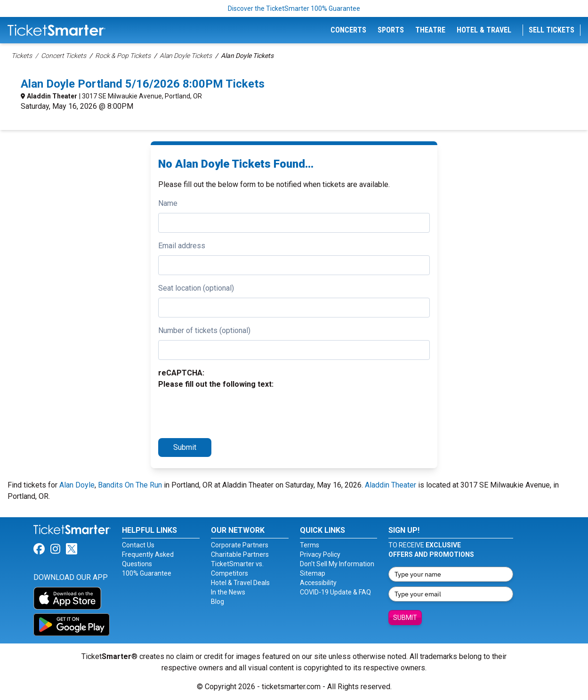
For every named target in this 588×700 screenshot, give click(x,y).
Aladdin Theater (52, 96)
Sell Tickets (552, 30)
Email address (182, 246)
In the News (228, 592)
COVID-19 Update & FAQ (335, 592)
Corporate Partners (240, 545)
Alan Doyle (77, 485)
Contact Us (138, 545)
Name (168, 203)
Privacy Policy (320, 554)
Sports (391, 30)
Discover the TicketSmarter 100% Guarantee (294, 8)
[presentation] (230, 412)
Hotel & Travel (484, 30)
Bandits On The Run (130, 485)
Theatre (430, 30)
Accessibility (318, 583)
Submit (185, 447)
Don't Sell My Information (337, 564)
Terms (310, 545)
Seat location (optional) (196, 288)
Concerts (348, 30)
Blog (217, 602)
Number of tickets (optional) (204, 330)
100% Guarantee (147, 573)
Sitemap (313, 573)
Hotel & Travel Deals (240, 583)
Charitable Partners (240, 554)
